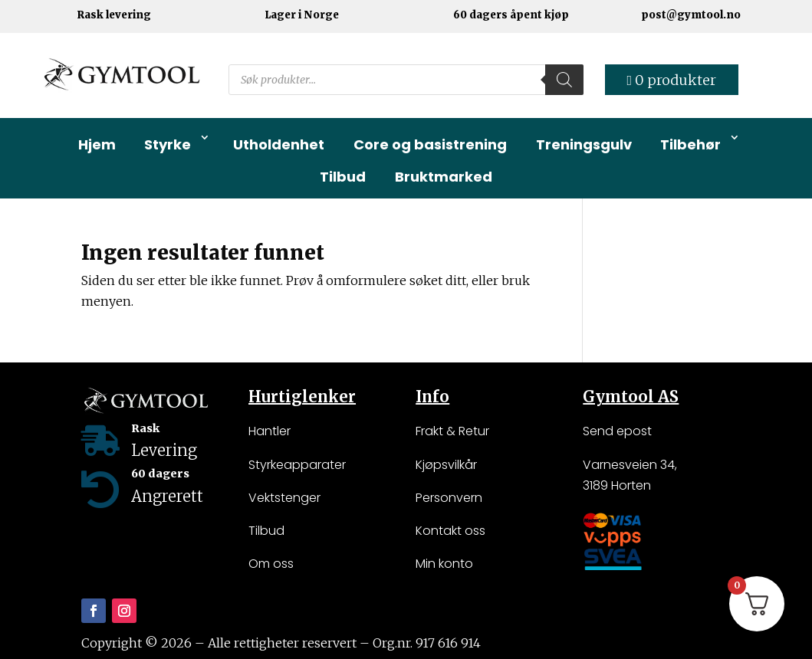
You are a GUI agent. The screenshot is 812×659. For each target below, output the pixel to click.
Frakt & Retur (452, 431)
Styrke (168, 144)
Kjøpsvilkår (446, 465)
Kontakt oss (450, 531)
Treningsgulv (584, 144)
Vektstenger (284, 498)
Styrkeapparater (297, 465)
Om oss (271, 564)
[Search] (564, 80)
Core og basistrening (430, 144)
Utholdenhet (279, 144)
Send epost (617, 431)
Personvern (449, 498)
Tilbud (343, 177)
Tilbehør (690, 144)
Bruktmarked (444, 177)
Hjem (97, 144)
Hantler (270, 431)
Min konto (444, 564)
